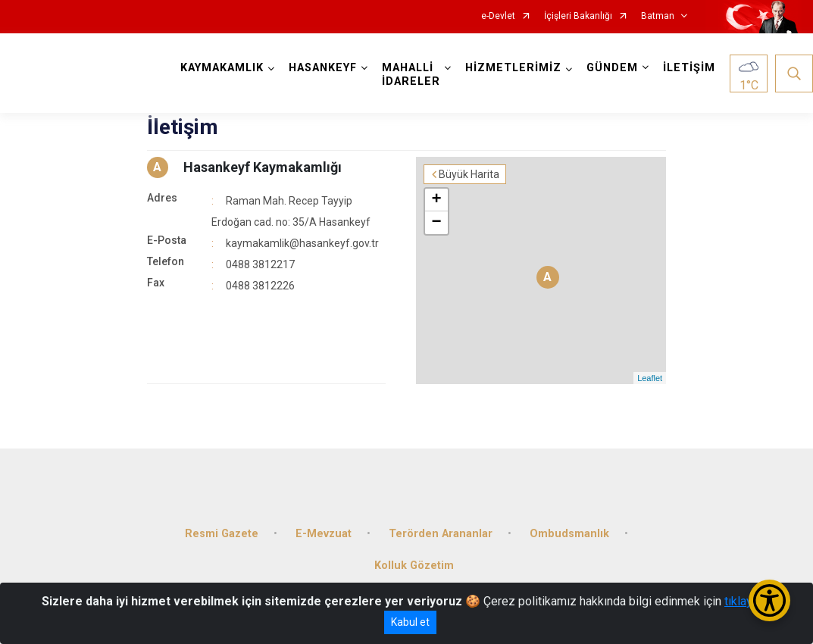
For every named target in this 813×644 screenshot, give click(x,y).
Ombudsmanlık (569, 534)
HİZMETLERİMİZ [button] (513, 68)
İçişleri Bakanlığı (578, 16)
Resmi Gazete (222, 534)
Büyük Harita (469, 174)
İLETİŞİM (689, 68)
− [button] (436, 223)
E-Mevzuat (324, 534)
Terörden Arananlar (441, 534)
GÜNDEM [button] (612, 68)
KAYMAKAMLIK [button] (222, 68)
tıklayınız (748, 601)
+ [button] (436, 200)
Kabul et (410, 622)
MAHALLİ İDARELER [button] (411, 75)
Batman (658, 16)
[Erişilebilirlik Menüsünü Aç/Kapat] (769, 600)
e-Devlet (498, 16)
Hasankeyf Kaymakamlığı (263, 167)
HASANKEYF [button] (323, 68)
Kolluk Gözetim (414, 566)
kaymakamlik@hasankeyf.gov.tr (302, 243)
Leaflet (650, 378)
